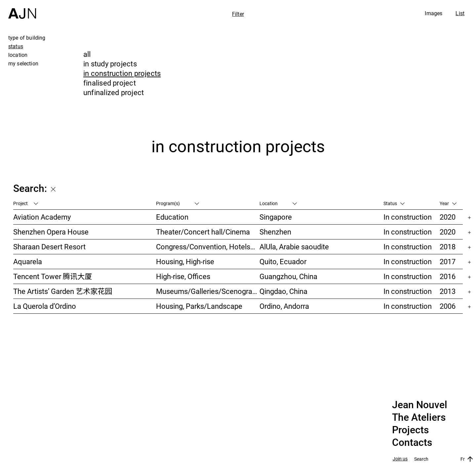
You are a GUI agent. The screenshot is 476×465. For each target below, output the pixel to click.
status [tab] (16, 46)
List (460, 13)
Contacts (412, 443)
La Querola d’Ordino (45, 306)
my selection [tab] (23, 63)
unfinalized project (114, 92)
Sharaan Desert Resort (49, 247)
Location (278, 203)
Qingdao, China (283, 291)
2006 (448, 306)
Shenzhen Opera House (51, 232)
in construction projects (122, 73)
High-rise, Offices (183, 276)
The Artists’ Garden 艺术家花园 (63, 291)
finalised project (110, 83)
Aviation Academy (42, 217)
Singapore (276, 217)
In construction (408, 217)
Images (434, 13)
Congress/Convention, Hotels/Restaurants (208, 247)
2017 (448, 261)
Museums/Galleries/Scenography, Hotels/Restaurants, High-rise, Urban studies (208, 291)
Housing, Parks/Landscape (199, 306)
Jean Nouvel (420, 405)
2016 (448, 276)
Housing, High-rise (185, 261)
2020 (448, 217)
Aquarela (28, 261)
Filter (238, 14)
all (87, 54)
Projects (410, 430)
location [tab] (18, 55)
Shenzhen (275, 232)
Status (394, 203)
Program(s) (178, 203)
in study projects (110, 64)
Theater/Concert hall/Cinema (203, 232)
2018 (448, 247)
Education (172, 217)
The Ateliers (419, 417)
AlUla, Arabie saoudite (294, 247)
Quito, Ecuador (283, 261)
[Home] (22, 9)
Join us (400, 459)
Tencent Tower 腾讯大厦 (53, 276)
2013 (448, 291)
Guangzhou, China (288, 276)
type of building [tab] (27, 38)
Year (448, 203)
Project (26, 203)
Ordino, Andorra (284, 306)
